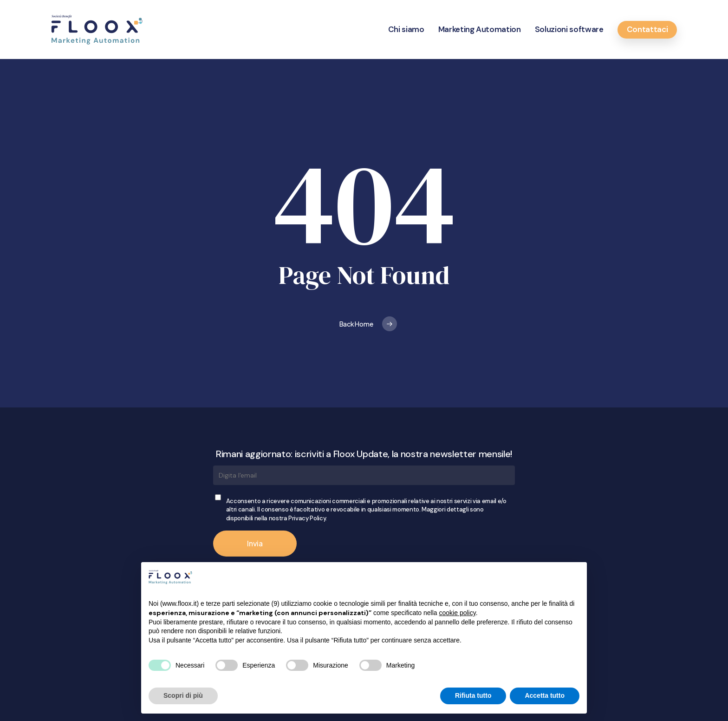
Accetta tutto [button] (545, 695)
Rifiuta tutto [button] (473, 695)
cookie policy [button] (458, 613)
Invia (255, 543)
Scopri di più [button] (183, 695)
